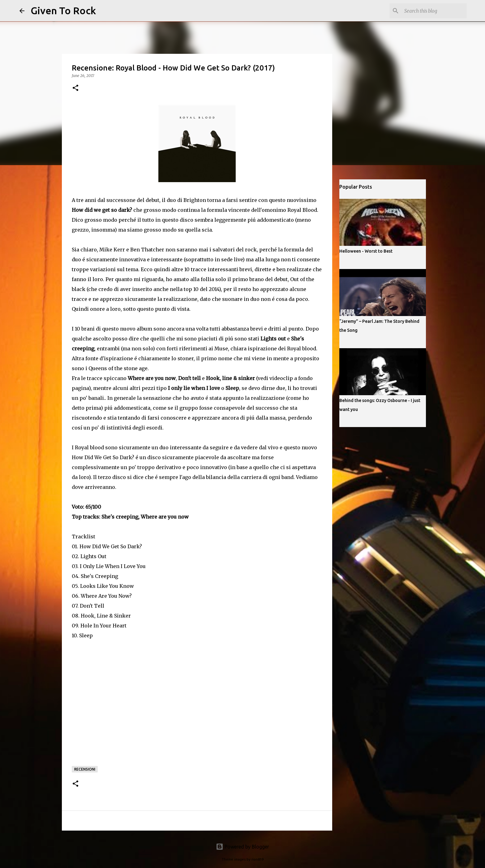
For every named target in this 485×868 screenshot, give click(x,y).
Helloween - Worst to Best (366, 251)
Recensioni (85, 769)
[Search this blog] (434, 11)
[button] (75, 88)
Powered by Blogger (242, 847)
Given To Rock (63, 11)
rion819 (258, 859)
